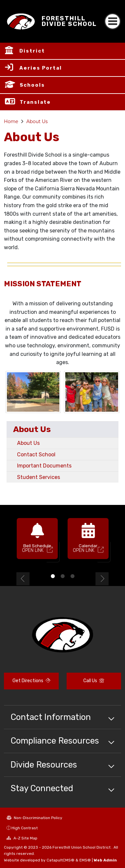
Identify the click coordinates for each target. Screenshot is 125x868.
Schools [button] (32, 85)
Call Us (94, 681)
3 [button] (73, 576)
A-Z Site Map (22, 838)
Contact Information (51, 717)
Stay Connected (42, 788)
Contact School (36, 455)
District (32, 51)
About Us (37, 121)
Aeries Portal (41, 68)
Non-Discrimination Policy (34, 818)
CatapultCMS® (61, 860)
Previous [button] (23, 579)
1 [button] (53, 576)
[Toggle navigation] (113, 21)
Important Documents (44, 466)
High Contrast (25, 828)
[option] (37, 541)
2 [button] (63, 576)
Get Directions (31, 681)
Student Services (39, 477)
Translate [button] (35, 102)
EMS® (85, 860)
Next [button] (102, 579)
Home (11, 121)
